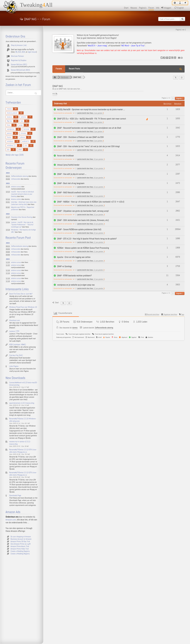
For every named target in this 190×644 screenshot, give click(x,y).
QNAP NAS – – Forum (35, 19)
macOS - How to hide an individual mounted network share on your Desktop (22, 194)
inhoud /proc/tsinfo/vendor (68, 165)
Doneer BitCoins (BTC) (19, 65)
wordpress (11, 129)
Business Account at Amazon (21, 539)
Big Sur (9, 121)
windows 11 (11, 145)
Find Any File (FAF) (16, 355)
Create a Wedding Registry (20, 551)
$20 (24, 52)
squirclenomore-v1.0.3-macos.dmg (22, 403)
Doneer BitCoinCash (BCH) (20, 70)
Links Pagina (14, 366)
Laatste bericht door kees (91, 270)
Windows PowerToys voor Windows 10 (23, 307)
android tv (26, 141)
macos (9, 109)
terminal (26, 129)
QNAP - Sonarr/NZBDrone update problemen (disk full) (79, 230)
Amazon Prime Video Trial (20, 549)
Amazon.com (11, 520)
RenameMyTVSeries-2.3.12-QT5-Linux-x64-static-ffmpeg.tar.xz (23, 474)
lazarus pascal (12, 113)
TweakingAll (36, 5)
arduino (24, 117)
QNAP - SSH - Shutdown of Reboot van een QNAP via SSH (80, 137)
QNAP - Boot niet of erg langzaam (71, 183)
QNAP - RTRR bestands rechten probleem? (74, 276)
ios (22, 121)
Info (158, 8)
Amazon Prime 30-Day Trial (20, 542)
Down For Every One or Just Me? (21, 294)
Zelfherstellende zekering (104, 328)
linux (9, 125)
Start (126, 8)
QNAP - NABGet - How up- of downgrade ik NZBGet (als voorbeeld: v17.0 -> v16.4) (91, 202)
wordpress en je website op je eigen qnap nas (76, 285)
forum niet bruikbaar (65, 156)
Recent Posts (74, 69)
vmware (23, 133)
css (26, 145)
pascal (9, 133)
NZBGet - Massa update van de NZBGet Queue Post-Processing (83, 248)
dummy (75, 328)
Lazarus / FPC (14, 331)
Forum (151, 8)
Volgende (180, 98)
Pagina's (143, 8)
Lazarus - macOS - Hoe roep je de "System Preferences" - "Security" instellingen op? (22, 225)
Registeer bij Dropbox (19, 60)
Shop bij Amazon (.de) (19, 45)
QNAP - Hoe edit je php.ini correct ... (72, 174)
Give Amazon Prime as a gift (21, 544)
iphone (23, 137)
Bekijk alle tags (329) (15, 155)
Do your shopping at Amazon (21, 537)
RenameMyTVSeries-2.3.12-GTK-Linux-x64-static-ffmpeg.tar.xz (23, 451)
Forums (59, 69)
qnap (21, 125)
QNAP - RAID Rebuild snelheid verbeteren (74, 193)
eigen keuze (32, 52)
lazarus (9, 117)
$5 (16, 52)
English (179, 8)
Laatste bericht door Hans (90, 113)
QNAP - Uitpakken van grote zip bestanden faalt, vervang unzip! (83, 211)
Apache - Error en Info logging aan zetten (74, 257)
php (8, 150)
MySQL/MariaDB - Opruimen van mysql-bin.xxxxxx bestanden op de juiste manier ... (91, 110)
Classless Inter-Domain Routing (22, 217)
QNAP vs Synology (64, 266)
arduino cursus (16, 187)
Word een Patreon (17, 56)
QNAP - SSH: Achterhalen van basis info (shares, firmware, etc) (83, 220)
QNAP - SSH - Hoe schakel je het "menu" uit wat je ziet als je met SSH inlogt (88, 147)
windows (10, 141)
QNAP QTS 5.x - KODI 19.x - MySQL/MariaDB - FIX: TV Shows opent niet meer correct (92, 119)
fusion (9, 137)
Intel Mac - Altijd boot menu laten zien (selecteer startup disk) (24, 203)
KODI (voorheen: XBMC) (18, 345)
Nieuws (134, 8)
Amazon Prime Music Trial (20, 546)
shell (20, 150)
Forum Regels (111, 38)
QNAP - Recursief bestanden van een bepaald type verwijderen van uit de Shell (89, 128)
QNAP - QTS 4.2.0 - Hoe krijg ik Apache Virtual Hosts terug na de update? (87, 239)
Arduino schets (16, 199)
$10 (20, 52)
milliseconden (16, 179)
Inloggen (166, 8)
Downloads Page (15, 496)
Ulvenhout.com (15, 320)
